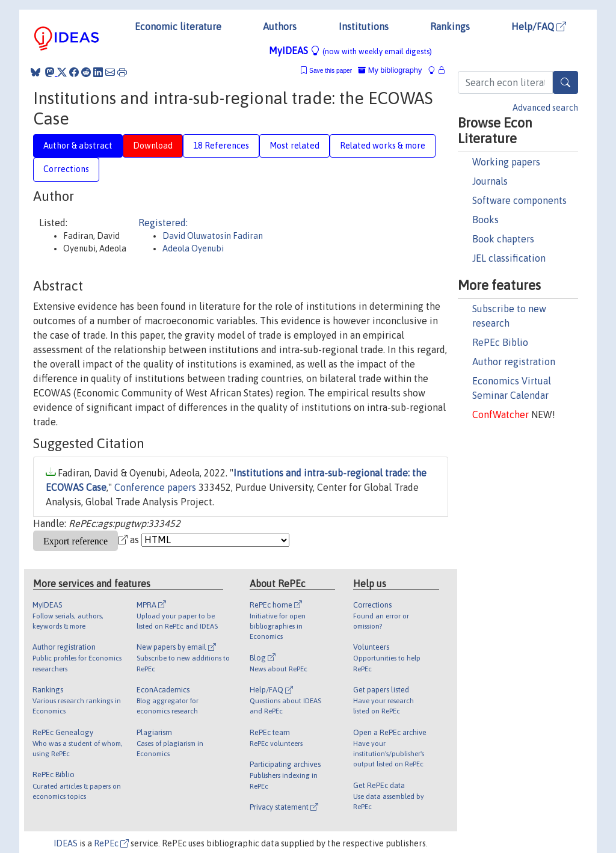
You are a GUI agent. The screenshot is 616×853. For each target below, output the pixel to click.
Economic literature (178, 26)
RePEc (111, 843)
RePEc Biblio (500, 342)
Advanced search (545, 108)
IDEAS (66, 843)
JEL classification (509, 258)
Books (485, 220)
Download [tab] (153, 146)
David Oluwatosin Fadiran (213, 236)
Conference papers (155, 487)
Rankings (450, 26)
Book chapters (503, 239)
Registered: (163, 223)
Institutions (364, 26)
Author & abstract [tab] (78, 146)
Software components (519, 200)
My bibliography (390, 70)
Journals (490, 181)
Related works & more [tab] (383, 146)
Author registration (514, 362)
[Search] (565, 82)
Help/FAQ (539, 26)
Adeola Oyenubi (193, 248)
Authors (280, 26)
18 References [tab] (221, 146)
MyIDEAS (350, 51)
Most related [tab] (294, 146)
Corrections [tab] (66, 169)
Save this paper (331, 71)
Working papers (506, 162)
